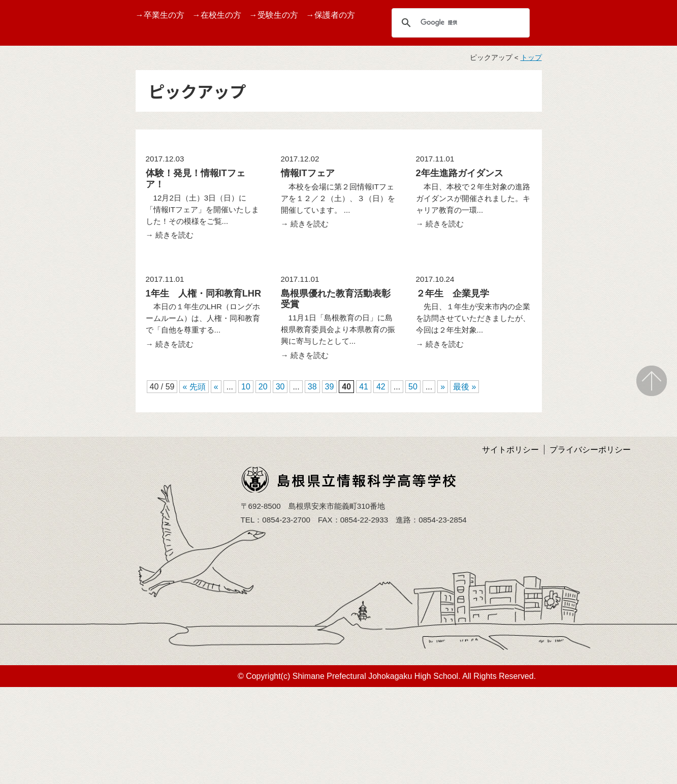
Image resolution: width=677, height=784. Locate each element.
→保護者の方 (331, 15)
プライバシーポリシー (590, 450)
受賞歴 (20, 233)
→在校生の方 (217, 15)
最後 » (464, 387)
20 (263, 387)
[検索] (459, 22)
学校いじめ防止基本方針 (48, 383)
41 (364, 387)
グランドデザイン (40, 186)
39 (330, 387)
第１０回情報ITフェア (48, 282)
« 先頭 (194, 387)
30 (280, 387)
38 (312, 387)
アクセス (24, 413)
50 (413, 387)
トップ (531, 58)
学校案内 (24, 161)
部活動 (20, 330)
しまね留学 (28, 306)
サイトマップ (32, 436)
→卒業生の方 (160, 15)
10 (246, 387)
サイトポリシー (510, 450)
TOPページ (28, 137)
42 (381, 387)
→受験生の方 (274, 15)
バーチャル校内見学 (44, 209)
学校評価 (24, 354)
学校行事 (24, 258)
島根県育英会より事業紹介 (48, 466)
